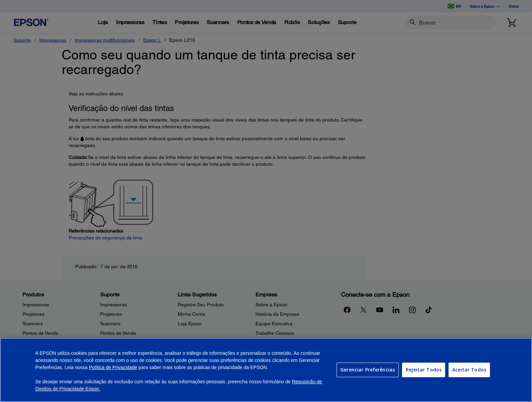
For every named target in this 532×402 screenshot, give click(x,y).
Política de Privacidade (113, 367)
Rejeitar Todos (424, 370)
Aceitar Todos (469, 370)
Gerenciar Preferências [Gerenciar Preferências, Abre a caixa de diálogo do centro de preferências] (368, 370)
